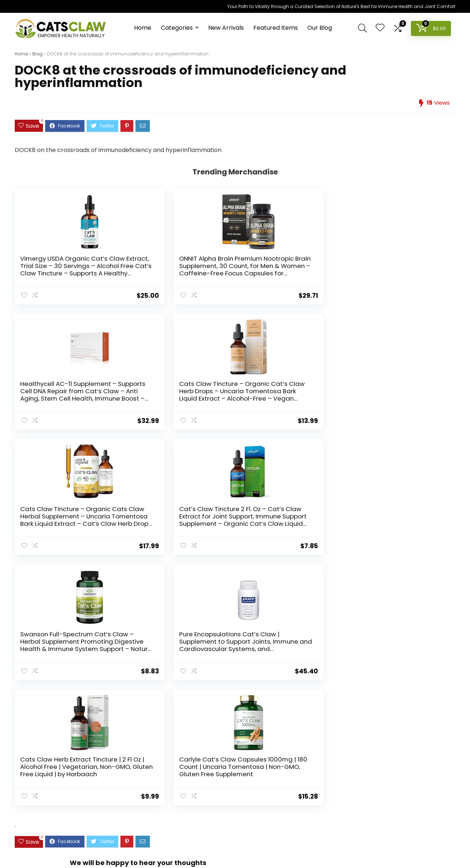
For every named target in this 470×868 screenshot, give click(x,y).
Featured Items (276, 28)
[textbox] (235, 747)
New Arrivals (226, 28)
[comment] (235, 576)
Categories (177, 28)
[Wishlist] (380, 28)
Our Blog (320, 28)
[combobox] (235, 746)
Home (143, 28)
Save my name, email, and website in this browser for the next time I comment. (200, 648)
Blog (37, 54)
